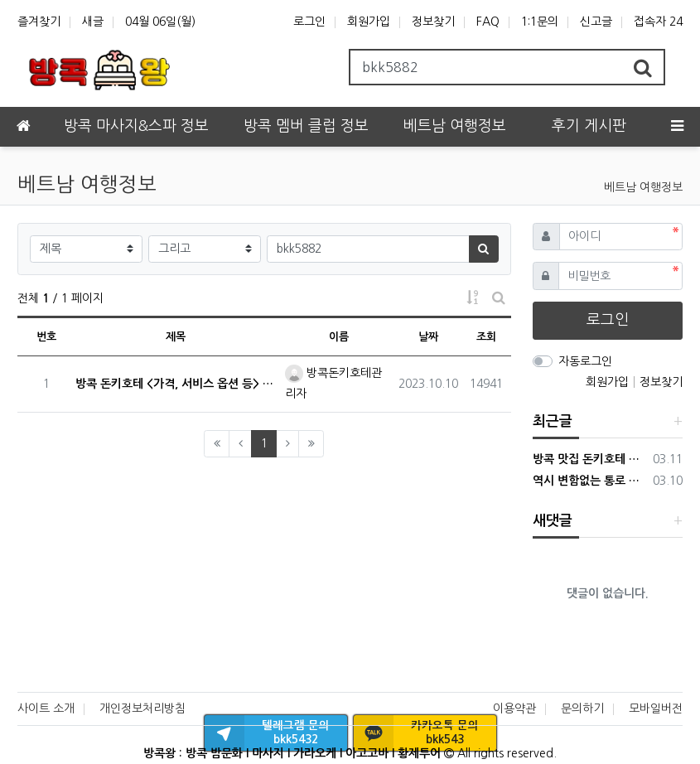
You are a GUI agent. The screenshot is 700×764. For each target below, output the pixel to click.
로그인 (309, 22)
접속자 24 (658, 22)
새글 (93, 22)
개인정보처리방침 (142, 708)
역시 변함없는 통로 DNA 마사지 (590, 481)
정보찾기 (433, 22)
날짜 (428, 337)
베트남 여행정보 (643, 187)
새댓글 (553, 521)
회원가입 (369, 22)
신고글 (596, 22)
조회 (486, 337)
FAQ (488, 22)
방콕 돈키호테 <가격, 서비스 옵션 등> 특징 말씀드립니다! (176, 384)
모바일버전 (656, 708)
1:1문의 (540, 22)
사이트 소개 (46, 708)
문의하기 (582, 708)
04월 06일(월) (160, 22)
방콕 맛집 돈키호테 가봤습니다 (590, 459)
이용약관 (514, 708)
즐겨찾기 (39, 22)
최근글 (553, 421)
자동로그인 (585, 361)
